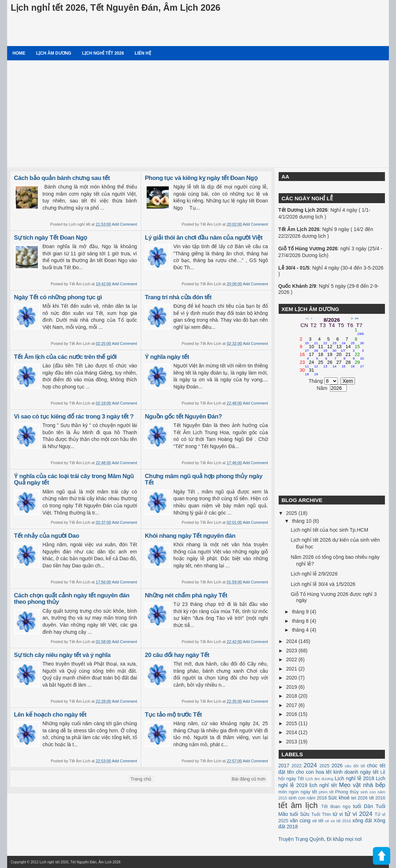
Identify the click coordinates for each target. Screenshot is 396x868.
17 (314, 356)
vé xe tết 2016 (338, 821)
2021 (292, 669)
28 (350, 364)
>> (357, 318)
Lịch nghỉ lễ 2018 (354, 778)
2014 (292, 732)
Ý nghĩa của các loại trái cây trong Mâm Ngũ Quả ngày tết (74, 480)
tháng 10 (302, 521)
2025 (292, 513)
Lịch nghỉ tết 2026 (103, 53)
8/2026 (332, 320)
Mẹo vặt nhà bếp (362, 785)
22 (359, 356)
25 (323, 364)
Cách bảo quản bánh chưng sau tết (62, 178)
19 (332, 356)
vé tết (318, 821)
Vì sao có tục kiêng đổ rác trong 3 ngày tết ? (74, 417)
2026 (337, 766)
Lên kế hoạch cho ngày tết (50, 715)
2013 (292, 742)
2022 (292, 659)
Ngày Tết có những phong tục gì (58, 297)
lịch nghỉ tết (323, 785)
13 (341, 348)
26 (332, 364)
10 (314, 348)
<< (307, 318)
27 (341, 364)
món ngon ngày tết (298, 792)
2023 (292, 651)
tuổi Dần (363, 806)
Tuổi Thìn (321, 814)
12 (332, 348)
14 (350, 348)
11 (323, 348)
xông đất (362, 821)
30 (304, 372)
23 (304, 364)
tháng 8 (301, 621)
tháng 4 (301, 630)
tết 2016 (377, 798)
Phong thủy (347, 792)
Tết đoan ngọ (336, 807)
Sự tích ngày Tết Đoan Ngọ (50, 238)
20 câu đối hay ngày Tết (177, 655)
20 (341, 356)
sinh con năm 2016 (308, 798)
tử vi (338, 814)
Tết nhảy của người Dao (47, 536)
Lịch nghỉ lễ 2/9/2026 (314, 574)
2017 (292, 705)
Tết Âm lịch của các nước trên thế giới (65, 357)
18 (323, 356)
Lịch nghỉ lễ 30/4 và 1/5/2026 (323, 584)
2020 (292, 678)
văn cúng (300, 821)
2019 (292, 687)
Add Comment (125, 224)
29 (359, 364)
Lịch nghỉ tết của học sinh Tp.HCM (329, 530)
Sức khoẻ (339, 798)
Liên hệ (143, 53)
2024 (292, 641)
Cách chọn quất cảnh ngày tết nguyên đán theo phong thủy (72, 599)
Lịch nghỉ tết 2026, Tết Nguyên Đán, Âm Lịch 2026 (116, 7)
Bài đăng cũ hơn (248, 779)
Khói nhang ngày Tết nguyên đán (190, 536)
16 (304, 356)
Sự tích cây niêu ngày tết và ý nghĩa (62, 655)
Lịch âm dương (54, 53)
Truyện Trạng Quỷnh (301, 839)
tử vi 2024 (359, 814)
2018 (292, 696)
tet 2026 (359, 798)
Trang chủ (141, 779)
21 (350, 356)
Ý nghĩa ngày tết (167, 357)
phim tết (326, 792)
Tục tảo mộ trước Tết (173, 715)
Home (19, 53)
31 (314, 372)
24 (314, 364)
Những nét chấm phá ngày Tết (186, 595)
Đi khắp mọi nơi (344, 839)
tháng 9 (301, 612)
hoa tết (324, 772)
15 (359, 348)
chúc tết (376, 766)
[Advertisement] (198, 114)
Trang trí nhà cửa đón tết (178, 297)
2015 (292, 723)
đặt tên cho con (296, 772)
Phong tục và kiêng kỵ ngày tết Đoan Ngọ (201, 178)
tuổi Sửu (300, 814)
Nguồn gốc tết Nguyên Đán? (183, 417)
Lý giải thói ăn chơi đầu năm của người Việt (204, 238)
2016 (292, 714)
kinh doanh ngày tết (356, 772)
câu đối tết (355, 766)
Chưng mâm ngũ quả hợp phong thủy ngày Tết (204, 480)
